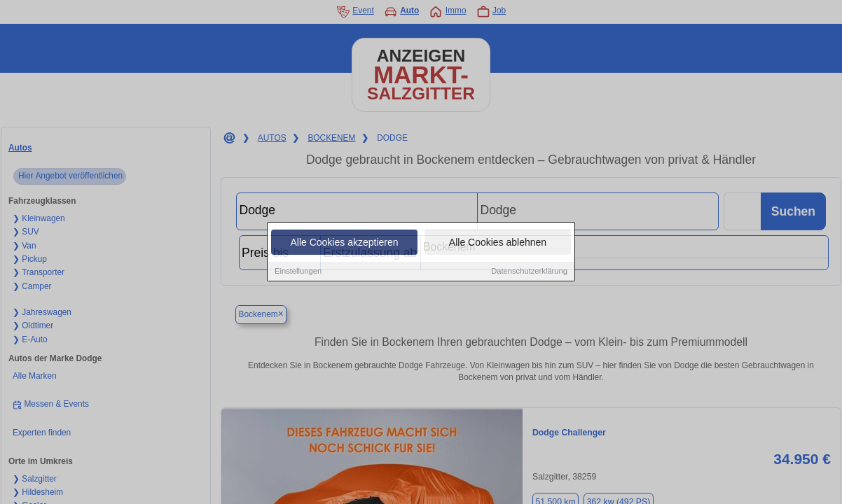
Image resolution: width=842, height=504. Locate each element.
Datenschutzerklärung (529, 272)
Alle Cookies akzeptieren (344, 243)
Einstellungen (298, 272)
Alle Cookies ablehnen (498, 243)
